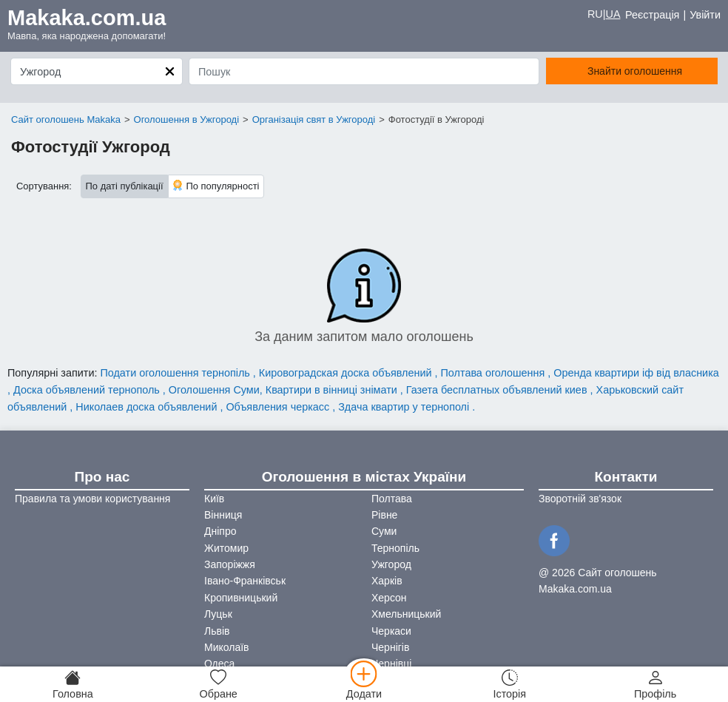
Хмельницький (406, 614)
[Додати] (364, 684)
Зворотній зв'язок (580, 499)
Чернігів (390, 647)
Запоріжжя (230, 564)
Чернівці (391, 664)
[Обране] (219, 684)
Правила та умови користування (92, 499)
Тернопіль (395, 548)
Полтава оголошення (495, 373)
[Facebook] (556, 539)
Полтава (392, 499)
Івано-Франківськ (245, 581)
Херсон (389, 598)
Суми (384, 531)
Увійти (705, 15)
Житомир (226, 548)
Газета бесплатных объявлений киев (498, 390)
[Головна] (73, 684)
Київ (214, 499)
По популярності (216, 185)
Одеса (219, 664)
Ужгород (391, 564)
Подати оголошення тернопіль (176, 373)
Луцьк (218, 614)
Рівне (384, 515)
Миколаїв (227, 647)
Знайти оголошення (635, 71)
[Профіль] (655, 684)
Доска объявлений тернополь (88, 390)
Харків (387, 581)
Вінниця (223, 515)
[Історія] (509, 684)
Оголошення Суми (214, 390)
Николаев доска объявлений (148, 407)
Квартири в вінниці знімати (333, 390)
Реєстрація (652, 15)
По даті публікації (125, 186)
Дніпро (220, 531)
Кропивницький (241, 598)
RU (595, 14)
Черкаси (391, 631)
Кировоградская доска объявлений (347, 373)
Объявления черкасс (279, 407)
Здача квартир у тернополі (405, 407)
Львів (217, 631)
